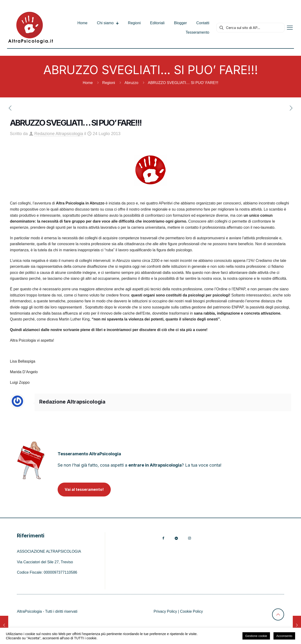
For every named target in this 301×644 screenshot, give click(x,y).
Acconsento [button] (284, 636)
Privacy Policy (165, 611)
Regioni (109, 83)
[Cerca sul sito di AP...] (250, 28)
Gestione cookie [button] (256, 636)
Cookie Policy (192, 611)
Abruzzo (132, 83)
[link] (31, 460)
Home (88, 83)
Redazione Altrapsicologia (59, 134)
